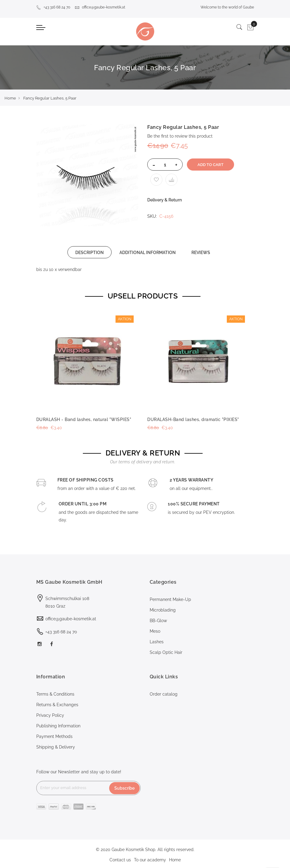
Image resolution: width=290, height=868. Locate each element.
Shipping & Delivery (56, 747)
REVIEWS (201, 253)
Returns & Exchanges (57, 705)
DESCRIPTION (90, 253)
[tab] (90, 252)
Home (10, 98)
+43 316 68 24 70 (53, 7)
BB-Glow (158, 621)
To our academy (150, 860)
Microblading (163, 610)
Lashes (157, 642)
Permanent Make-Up (170, 599)
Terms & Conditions (55, 694)
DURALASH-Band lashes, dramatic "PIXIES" (193, 419)
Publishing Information (58, 726)
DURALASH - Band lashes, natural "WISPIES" (84, 419)
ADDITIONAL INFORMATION (148, 253)
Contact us (120, 860)
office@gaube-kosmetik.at (100, 7)
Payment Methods (54, 736)
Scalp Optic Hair (166, 652)
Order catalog (164, 694)
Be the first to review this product (180, 136)
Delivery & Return (165, 200)
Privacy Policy (50, 715)
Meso (155, 631)
